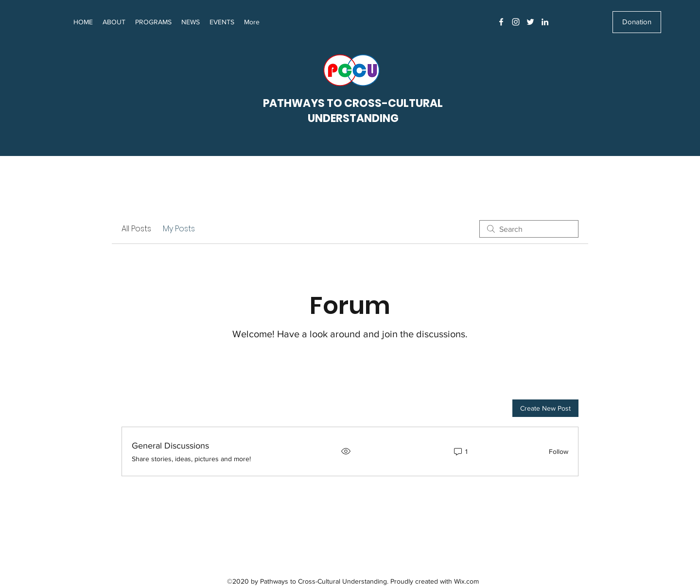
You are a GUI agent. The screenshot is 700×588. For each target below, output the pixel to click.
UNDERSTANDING (353, 118)
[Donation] (637, 22)
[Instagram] (516, 22)
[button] (191, 22)
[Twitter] (530, 22)
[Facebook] (501, 22)
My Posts (179, 229)
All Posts (136, 229)
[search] (529, 229)
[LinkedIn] (545, 22)
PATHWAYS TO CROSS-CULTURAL (353, 103)
